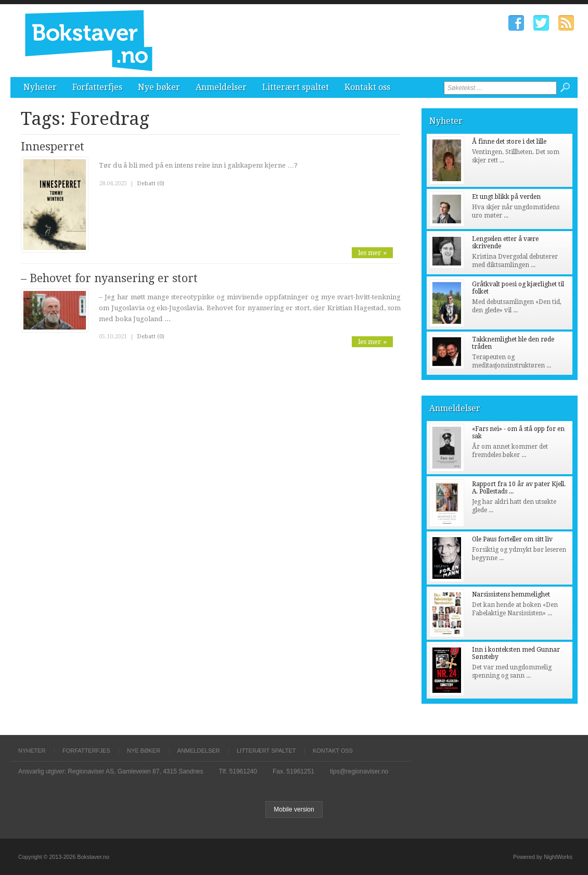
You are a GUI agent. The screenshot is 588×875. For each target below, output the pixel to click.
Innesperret (53, 147)
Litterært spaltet (296, 87)
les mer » (372, 253)
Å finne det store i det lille (509, 142)
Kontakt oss (367, 87)
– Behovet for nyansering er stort (109, 278)
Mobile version (294, 809)
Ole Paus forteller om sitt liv (512, 539)
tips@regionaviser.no (359, 771)
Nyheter (40, 87)
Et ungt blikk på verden (506, 197)
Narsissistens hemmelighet (511, 594)
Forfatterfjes (97, 87)
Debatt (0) (151, 183)
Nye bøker (159, 87)
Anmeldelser (221, 87)
